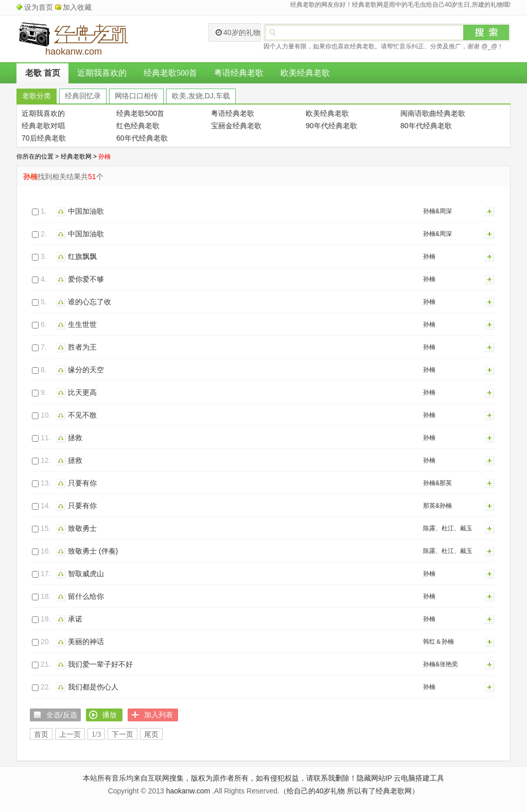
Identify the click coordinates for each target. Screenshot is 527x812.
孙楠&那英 (437, 483)
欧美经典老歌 (305, 73)
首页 (41, 735)
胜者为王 (82, 347)
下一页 (122, 735)
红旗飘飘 (82, 256)
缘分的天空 (86, 370)
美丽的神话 (86, 642)
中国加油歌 (86, 211)
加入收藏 (77, 7)
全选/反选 (62, 715)
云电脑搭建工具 (419, 778)
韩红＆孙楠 (438, 642)
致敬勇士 (82, 528)
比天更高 (82, 392)
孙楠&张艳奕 (441, 664)
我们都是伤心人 (93, 687)
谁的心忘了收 (90, 302)
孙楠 (429, 256)
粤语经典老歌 (239, 73)
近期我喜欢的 (102, 73)
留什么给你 (86, 596)
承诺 (75, 619)
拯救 (75, 438)
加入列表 (490, 211)
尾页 (151, 735)
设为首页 (39, 7)
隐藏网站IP (374, 778)
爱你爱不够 (86, 279)
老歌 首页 (43, 73)
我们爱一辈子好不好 (100, 664)
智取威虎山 (86, 574)
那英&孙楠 (437, 506)
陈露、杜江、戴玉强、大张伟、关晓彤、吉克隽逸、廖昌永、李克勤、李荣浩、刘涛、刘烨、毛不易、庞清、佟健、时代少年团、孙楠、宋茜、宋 (451, 530)
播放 (62, 211)
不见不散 (82, 415)
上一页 (70, 735)
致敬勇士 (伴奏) (93, 551)
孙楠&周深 (437, 211)
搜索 (486, 32)
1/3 (96, 735)
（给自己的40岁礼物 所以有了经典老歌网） (349, 791)
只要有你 (82, 483)
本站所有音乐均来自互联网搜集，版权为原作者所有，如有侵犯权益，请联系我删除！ (220, 778)
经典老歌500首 (170, 73)
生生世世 (82, 324)
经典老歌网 (76, 157)
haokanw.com (188, 791)
